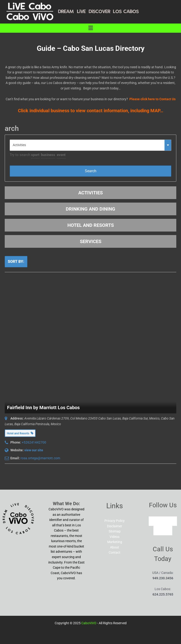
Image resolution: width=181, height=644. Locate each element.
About (115, 547)
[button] (90, 28)
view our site (34, 450)
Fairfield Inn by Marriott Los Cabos (43, 408)
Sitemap (115, 531)
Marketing (115, 542)
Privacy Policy (115, 521)
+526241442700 (34, 442)
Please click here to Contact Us (152, 99)
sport (35, 155)
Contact (115, 552)
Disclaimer (115, 526)
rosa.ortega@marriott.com (40, 458)
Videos (115, 537)
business (48, 155)
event (61, 155)
